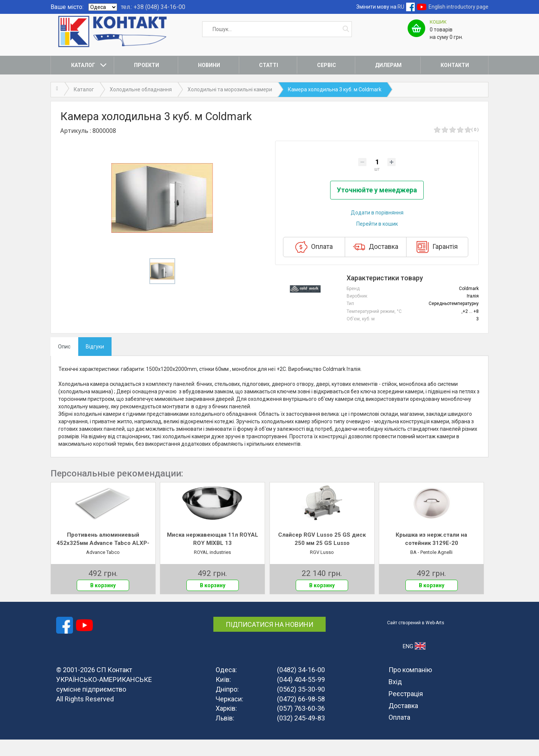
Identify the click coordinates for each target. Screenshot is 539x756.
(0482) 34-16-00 (301, 687)
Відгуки (95, 363)
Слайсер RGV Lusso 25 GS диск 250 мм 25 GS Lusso (322, 556)
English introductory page (459, 7)
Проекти (147, 65)
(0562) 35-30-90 (301, 706)
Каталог (83, 65)
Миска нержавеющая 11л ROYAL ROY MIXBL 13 (213, 556)
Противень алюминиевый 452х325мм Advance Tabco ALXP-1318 (103, 556)
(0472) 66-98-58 (301, 715)
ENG (414, 663)
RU (401, 7)
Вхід (395, 698)
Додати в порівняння (377, 229)
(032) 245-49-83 (301, 734)
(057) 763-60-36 (301, 725)
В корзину (103, 602)
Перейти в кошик (377, 241)
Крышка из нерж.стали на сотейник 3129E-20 (431, 556)
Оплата (314, 264)
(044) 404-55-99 (301, 696)
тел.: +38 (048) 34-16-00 (153, 7)
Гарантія (437, 264)
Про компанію (410, 687)
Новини (209, 65)
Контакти (455, 65)
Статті (269, 65)
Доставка (376, 264)
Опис (64, 363)
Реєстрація (406, 710)
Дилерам (388, 65)
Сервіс (327, 65)
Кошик (438, 22)
